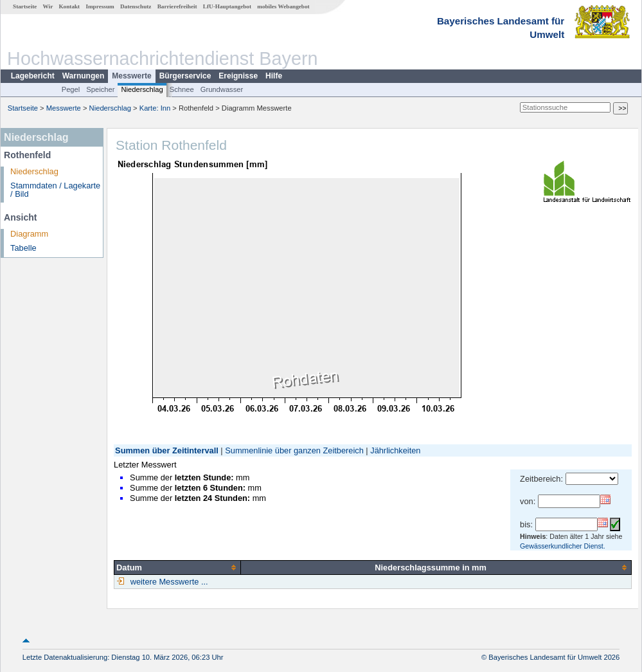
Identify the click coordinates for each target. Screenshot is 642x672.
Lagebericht (33, 76)
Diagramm (29, 234)
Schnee (182, 89)
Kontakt (69, 6)
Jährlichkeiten (395, 450)
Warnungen (84, 76)
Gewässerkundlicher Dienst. (563, 546)
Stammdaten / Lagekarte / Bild (55, 190)
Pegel (71, 89)
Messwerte (131, 76)
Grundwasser (222, 89)
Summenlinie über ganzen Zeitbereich (294, 450)
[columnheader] (178, 567)
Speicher (100, 89)
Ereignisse (238, 76)
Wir (48, 6)
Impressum (100, 6)
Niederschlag (142, 89)
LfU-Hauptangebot (227, 6)
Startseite (25, 6)
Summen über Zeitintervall (167, 450)
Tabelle (23, 248)
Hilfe (274, 76)
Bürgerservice (185, 76)
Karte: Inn (155, 108)
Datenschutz (136, 6)
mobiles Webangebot (283, 6)
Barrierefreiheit (177, 6)
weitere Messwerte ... (168, 582)
